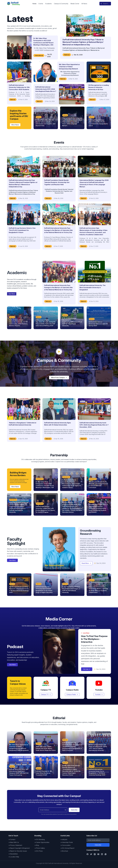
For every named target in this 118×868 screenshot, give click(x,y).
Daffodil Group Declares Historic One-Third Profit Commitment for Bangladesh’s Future (22, 230)
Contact (13, 839)
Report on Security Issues (18, 851)
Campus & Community (61, 4)
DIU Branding (40, 839)
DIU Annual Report (68, 848)
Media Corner (75, 4)
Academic (48, 4)
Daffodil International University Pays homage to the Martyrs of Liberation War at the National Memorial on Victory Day (59, 230)
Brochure (65, 851)
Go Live (87, 669)
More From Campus (59, 378)
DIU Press (39, 851)
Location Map (15, 857)
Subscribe (74, 810)
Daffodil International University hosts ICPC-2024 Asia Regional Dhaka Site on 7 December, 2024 (94, 425)
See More (12, 294)
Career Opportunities (43, 842)
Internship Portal (67, 842)
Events (41, 4)
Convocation (66, 845)
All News (84, 4)
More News (15, 125)
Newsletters (14, 854)
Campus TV (46, 694)
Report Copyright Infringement (20, 848)
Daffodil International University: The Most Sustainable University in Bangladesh (93, 288)
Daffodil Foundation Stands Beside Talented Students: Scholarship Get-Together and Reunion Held (57, 182)
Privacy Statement (16, 845)
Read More (86, 563)
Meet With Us (14, 842)
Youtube (99, 694)
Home (34, 4)
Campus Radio (72, 694)
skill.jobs (65, 839)
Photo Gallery (40, 848)
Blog (37, 845)
